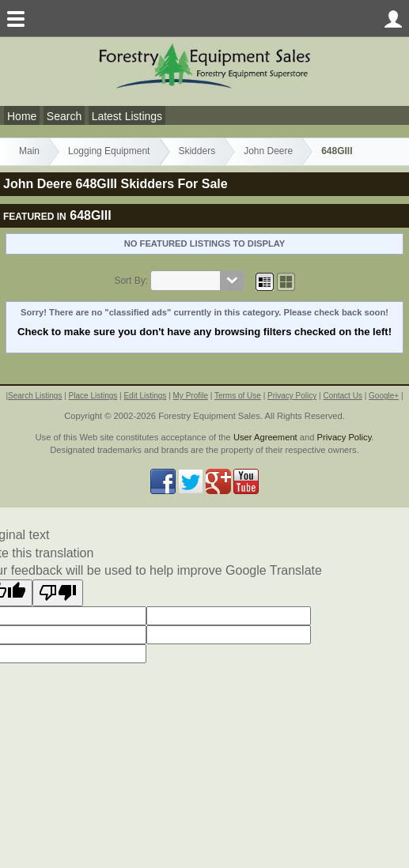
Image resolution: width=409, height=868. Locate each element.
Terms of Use (238, 396)
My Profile (191, 396)
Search (64, 116)
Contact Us (342, 396)
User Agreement (265, 437)
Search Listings (35, 396)
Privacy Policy (292, 396)
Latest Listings (127, 116)
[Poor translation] (58, 593)
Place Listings (93, 396)
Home (22, 116)
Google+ (384, 396)
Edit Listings (145, 396)
